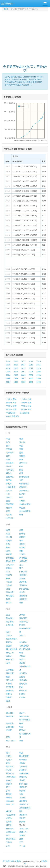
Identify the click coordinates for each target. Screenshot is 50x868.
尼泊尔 (9, 466)
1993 (16, 382)
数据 (6, 9)
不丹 (8, 494)
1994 (8, 382)
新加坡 (22, 442)
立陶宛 (9, 585)
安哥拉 (9, 756)
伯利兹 (22, 656)
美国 (8, 615)
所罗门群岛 (11, 741)
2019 (8, 365)
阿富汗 (9, 490)
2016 (31, 365)
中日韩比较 (11, 413)
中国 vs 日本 (26, 399)
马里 (21, 842)
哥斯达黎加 (24, 646)
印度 (21, 466)
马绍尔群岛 (24, 716)
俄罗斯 (9, 554)
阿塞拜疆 (10, 504)
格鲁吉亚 (23, 487)
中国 (8, 439)
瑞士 (21, 541)
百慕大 (9, 656)
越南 (21, 453)
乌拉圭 (22, 635)
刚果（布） (11, 804)
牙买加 (9, 635)
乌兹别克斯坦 (25, 504)
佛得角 (22, 763)
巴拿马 (22, 694)
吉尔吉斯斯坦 (25, 511)
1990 (39, 382)
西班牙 (22, 537)
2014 (8, 368)
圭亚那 (9, 646)
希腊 (21, 551)
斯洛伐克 (10, 596)
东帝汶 (9, 497)
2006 (31, 372)
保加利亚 (10, 558)
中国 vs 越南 (11, 409)
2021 (31, 361)
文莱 (8, 501)
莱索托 (22, 798)
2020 (39, 361)
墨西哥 (22, 663)
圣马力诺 (10, 565)
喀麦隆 (22, 791)
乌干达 (22, 846)
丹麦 (8, 589)
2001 (31, 375)
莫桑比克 (10, 801)
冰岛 (8, 544)
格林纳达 (10, 660)
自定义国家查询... (13, 416)
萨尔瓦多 (23, 691)
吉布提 (9, 780)
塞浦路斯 (23, 596)
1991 (31, 382)
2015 (39, 365)
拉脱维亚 (23, 575)
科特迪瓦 (10, 829)
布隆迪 (9, 798)
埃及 (21, 753)
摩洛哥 (9, 794)
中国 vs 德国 (26, 403)
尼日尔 (9, 760)
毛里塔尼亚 (11, 777)
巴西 (21, 687)
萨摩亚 (9, 730)
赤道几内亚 (24, 829)
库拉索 (9, 684)
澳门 (8, 442)
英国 (8, 530)
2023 (16, 361)
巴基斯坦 (10, 463)
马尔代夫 (10, 470)
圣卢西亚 (10, 670)
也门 (21, 480)
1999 (8, 379)
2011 (31, 368)
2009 (8, 372)
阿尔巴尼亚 (24, 589)
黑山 (8, 572)
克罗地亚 (23, 561)
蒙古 (21, 470)
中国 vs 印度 (26, 406)
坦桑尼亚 (23, 770)
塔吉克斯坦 (24, 490)
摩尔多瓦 (23, 582)
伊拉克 (22, 508)
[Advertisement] (25, 37)
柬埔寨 (22, 456)
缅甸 (21, 459)
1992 (23, 382)
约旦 (21, 473)
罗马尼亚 (23, 558)
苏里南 (22, 677)
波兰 (8, 551)
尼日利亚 (23, 787)
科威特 (9, 508)
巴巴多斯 (10, 687)
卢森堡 (22, 578)
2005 (39, 372)
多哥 (8, 791)
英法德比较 (25, 413)
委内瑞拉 (10, 618)
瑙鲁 (21, 741)
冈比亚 (9, 822)
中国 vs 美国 (11, 399)
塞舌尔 (9, 784)
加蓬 (21, 839)
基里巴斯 (10, 716)
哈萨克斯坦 (24, 484)
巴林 (21, 515)
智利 (8, 632)
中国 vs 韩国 (26, 409)
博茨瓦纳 (10, 773)
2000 (39, 375)
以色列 (22, 494)
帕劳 (21, 727)
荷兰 (21, 568)
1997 (23, 379)
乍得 (21, 794)
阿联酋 (9, 515)
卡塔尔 (22, 501)
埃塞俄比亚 (24, 804)
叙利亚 (9, 484)
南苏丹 (22, 822)
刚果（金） (24, 784)
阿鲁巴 (9, 694)
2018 (16, 365)
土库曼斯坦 (11, 487)
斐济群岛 (10, 723)
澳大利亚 (10, 713)
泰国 (21, 446)
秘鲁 (8, 677)
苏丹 (8, 846)
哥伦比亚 (10, 680)
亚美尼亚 (10, 518)
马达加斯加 (11, 815)
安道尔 (9, 575)
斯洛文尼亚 (11, 561)
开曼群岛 (10, 691)
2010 (39, 368)
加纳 (8, 763)
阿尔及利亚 (24, 756)
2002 (23, 375)
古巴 (8, 701)
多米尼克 (23, 642)
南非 (8, 753)
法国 (8, 534)
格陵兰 (22, 660)
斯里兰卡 (23, 463)
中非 (8, 835)
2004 (8, 375)
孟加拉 (9, 473)
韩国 (21, 449)
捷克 (8, 547)
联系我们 (18, 861)
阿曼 (21, 497)
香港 (21, 439)
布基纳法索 (24, 773)
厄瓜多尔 (23, 680)
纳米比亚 (23, 760)
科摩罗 (9, 811)
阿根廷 (9, 697)
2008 (16, 372)
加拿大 (22, 615)
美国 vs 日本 (11, 403)
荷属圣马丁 (24, 622)
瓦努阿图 (10, 727)
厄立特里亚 (11, 839)
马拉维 (9, 842)
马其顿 (9, 582)
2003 (16, 375)
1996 (31, 379)
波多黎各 (10, 622)
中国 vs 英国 (11, 406)
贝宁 (8, 787)
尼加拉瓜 (10, 625)
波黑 (8, 599)
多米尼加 (23, 673)
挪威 (8, 578)
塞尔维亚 (10, 592)
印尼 (8, 456)
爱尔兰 (9, 603)
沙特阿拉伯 (24, 477)
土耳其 (22, 554)
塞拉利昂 (23, 777)
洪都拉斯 (10, 673)
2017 (23, 365)
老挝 (8, 459)
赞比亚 (22, 818)
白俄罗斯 (23, 572)
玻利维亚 (23, 618)
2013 (16, 368)
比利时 (22, 534)
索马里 (22, 835)
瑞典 (21, 603)
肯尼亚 (9, 825)
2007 (23, 372)
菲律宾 (9, 449)
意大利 (9, 537)
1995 (39, 379)
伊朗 (8, 511)
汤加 (8, 737)
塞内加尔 (23, 815)
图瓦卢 (22, 730)
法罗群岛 (23, 585)
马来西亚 (10, 453)
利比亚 (9, 770)
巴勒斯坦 (10, 477)
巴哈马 (22, 697)
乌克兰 (22, 592)
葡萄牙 (9, 541)
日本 (8, 446)
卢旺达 (9, 818)
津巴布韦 (23, 801)
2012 (23, 368)
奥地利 (22, 544)
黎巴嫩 (9, 480)
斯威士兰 (23, 832)
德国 (21, 530)
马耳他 (9, 568)
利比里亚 (10, 767)
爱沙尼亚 (23, 599)
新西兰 (22, 713)
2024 (8, 361)
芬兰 (21, 565)
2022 (23, 361)
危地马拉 (23, 684)
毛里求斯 (23, 767)
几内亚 (22, 780)
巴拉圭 (22, 625)
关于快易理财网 (8, 861)
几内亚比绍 (11, 832)
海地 (8, 663)
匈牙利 (22, 547)
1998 (16, 379)
